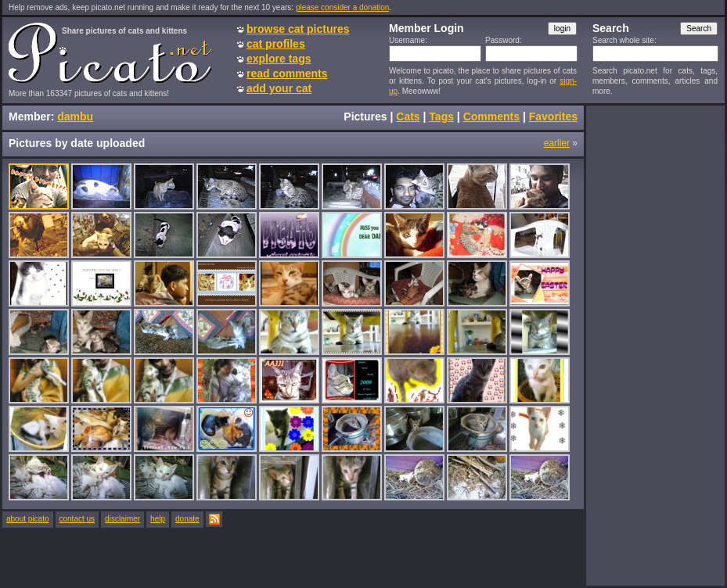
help (158, 519)
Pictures (365, 117)
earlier (557, 143)
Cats (408, 117)
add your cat (279, 88)
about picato (28, 519)
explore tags (279, 59)
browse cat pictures (298, 29)
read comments (287, 73)
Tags (441, 117)
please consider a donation (343, 7)
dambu (75, 117)
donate (187, 519)
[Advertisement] (655, 345)
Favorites (553, 117)
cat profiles (276, 44)
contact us (77, 519)
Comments (491, 117)
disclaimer (122, 519)
